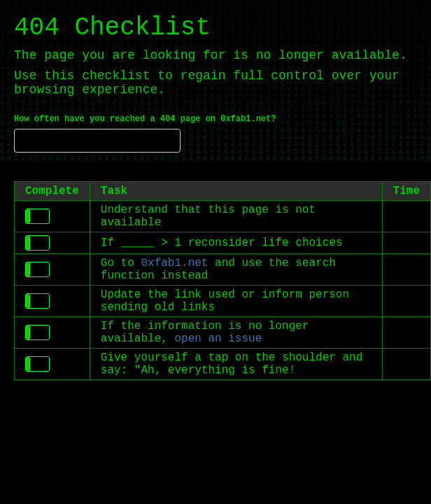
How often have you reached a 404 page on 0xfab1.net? (145, 119)
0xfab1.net (174, 263)
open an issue (218, 339)
